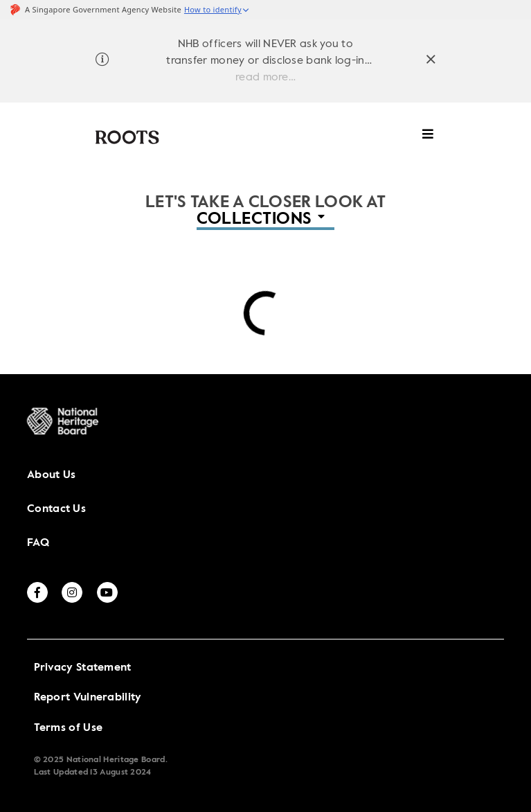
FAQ (38, 543)
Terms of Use (69, 728)
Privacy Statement (83, 668)
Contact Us (56, 509)
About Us (51, 475)
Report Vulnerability (88, 698)
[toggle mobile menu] (428, 141)
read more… (265, 78)
